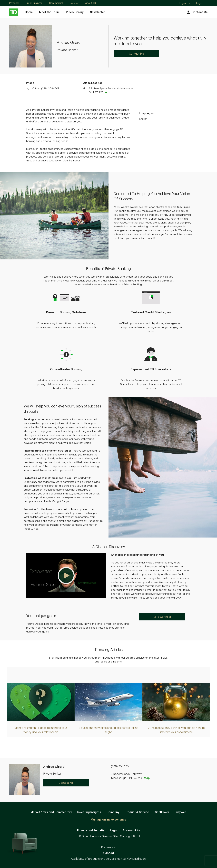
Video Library (75, 12)
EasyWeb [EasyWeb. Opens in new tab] (180, 812)
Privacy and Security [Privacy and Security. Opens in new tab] (91, 831)
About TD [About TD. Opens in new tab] (91, 3)
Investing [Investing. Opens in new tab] (74, 3)
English (185, 4)
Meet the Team (49, 12)
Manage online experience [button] (108, 820)
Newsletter (97, 12)
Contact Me (197, 12)
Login (201, 3)
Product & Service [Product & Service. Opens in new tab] (137, 812)
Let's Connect (162, 617)
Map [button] (147, 778)
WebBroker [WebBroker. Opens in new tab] (162, 812)
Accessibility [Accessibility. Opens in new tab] (131, 831)
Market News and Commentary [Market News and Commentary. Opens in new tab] (51, 812)
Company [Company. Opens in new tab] (113, 812)
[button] (66, 576)
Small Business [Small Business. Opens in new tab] (34, 3)
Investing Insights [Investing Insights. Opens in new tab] (89, 812)
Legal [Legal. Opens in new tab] (114, 831)
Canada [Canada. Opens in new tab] (108, 853)
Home (29, 12)
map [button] (107, 92)
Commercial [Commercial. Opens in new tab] (56, 3)
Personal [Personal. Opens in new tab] (14, 3)
